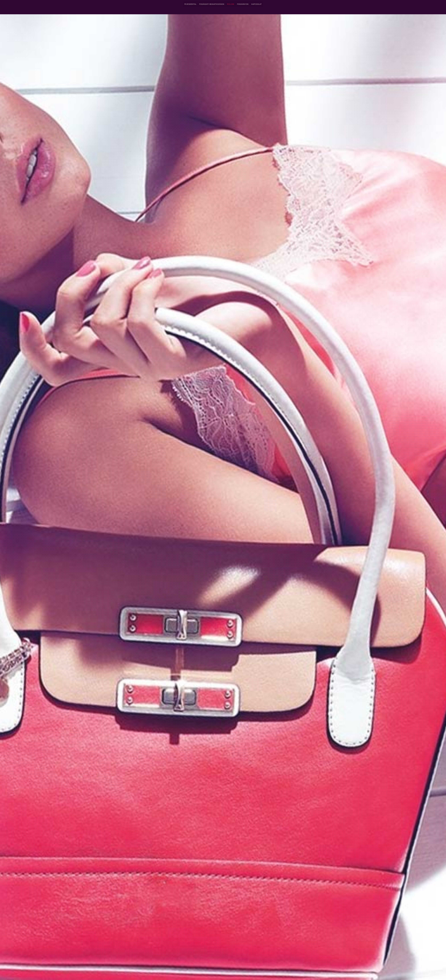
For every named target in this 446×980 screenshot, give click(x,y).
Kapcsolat (257, 4)
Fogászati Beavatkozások (212, 4)
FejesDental (190, 4)
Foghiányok (243, 4)
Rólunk (231, 4)
